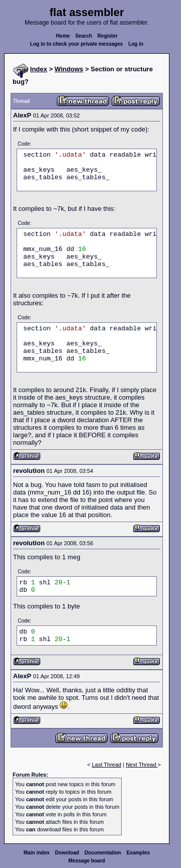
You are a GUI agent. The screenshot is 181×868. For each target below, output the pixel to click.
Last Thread (107, 765)
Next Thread (142, 765)
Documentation (103, 853)
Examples (138, 853)
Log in (136, 44)
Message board (87, 861)
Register (108, 36)
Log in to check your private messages (77, 44)
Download (67, 853)
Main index (37, 853)
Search (84, 36)
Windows (69, 69)
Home (63, 36)
